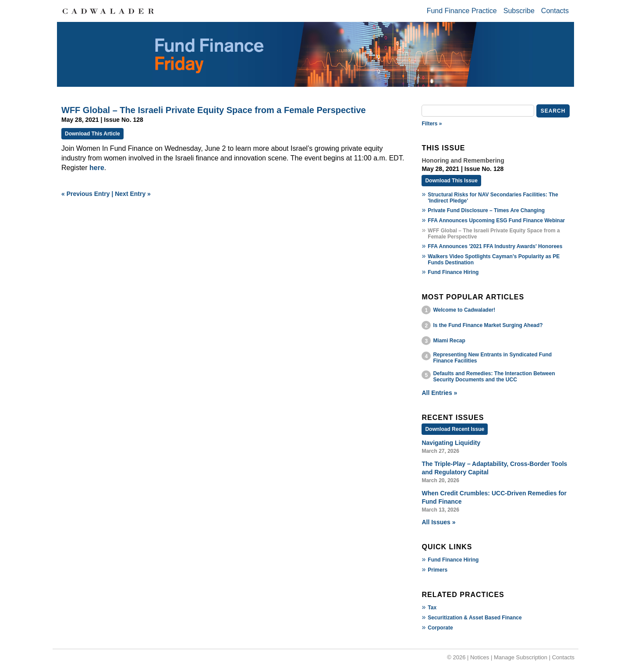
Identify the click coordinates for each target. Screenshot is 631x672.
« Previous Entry (86, 194)
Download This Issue (451, 181)
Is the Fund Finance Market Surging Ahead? (488, 325)
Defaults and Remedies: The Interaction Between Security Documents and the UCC (494, 377)
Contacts (555, 11)
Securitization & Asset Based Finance (475, 618)
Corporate (440, 628)
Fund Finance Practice (462, 11)
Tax (432, 608)
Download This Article (92, 134)
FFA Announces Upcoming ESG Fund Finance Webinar (496, 220)
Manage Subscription (521, 657)
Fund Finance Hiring (453, 272)
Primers (438, 570)
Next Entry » (133, 194)
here (97, 168)
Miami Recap (449, 341)
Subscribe (519, 11)
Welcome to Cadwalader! (464, 310)
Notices (480, 657)
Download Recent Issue (455, 429)
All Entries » (439, 393)
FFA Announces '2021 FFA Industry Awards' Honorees (495, 246)
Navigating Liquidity (451, 443)
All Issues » (438, 522)
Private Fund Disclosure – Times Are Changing (486, 210)
